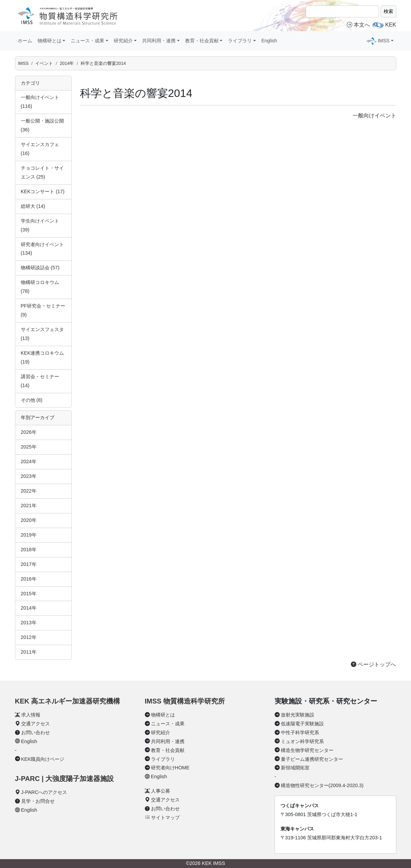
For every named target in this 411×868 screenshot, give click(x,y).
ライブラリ (163, 759)
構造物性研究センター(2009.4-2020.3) (322, 785)
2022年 (29, 491)
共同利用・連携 (168, 741)
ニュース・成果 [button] (87, 41)
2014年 (67, 63)
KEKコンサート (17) (43, 191)
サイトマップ (165, 817)
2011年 (29, 652)
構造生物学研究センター (307, 750)
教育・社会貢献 (168, 750)
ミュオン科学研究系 (302, 741)
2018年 (29, 550)
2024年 (29, 461)
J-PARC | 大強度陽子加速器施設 (65, 779)
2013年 (29, 623)
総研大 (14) (33, 206)
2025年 (29, 447)
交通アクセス (36, 724)
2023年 (29, 476)
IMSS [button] (384, 41)
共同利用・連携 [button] (159, 41)
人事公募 (161, 791)
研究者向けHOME (170, 768)
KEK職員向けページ (43, 759)
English (269, 41)
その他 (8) (32, 400)
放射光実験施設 (298, 715)
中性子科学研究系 (300, 732)
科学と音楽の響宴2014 (103, 63)
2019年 (29, 535)
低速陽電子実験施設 (302, 724)
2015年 (29, 594)
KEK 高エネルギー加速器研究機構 (68, 701)
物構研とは (163, 715)
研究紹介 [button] (123, 41)
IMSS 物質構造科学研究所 (185, 701)
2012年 (29, 637)
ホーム (25, 41)
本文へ (358, 25)
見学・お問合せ (38, 801)
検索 (388, 11)
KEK (391, 25)
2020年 (29, 520)
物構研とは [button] (50, 41)
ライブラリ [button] (240, 41)
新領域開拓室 (295, 768)
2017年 (29, 564)
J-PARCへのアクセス (44, 792)
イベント (44, 63)
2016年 (29, 579)
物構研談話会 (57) (40, 268)
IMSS (23, 63)
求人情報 (31, 715)
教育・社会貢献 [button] (202, 41)
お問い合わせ (36, 732)
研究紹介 (161, 732)
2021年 (29, 506)
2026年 (29, 432)
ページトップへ (373, 664)
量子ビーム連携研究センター (312, 759)
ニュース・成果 (168, 724)
